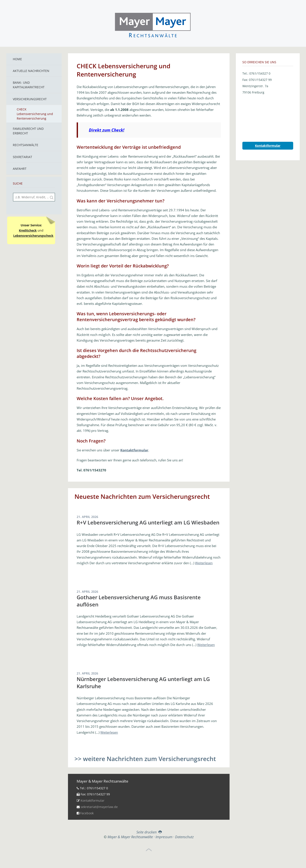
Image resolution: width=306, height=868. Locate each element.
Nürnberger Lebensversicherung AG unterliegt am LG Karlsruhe (143, 682)
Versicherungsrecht (30, 99)
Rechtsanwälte (26, 145)
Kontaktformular (93, 800)
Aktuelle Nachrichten (31, 71)
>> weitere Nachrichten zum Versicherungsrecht (145, 759)
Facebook (87, 813)
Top (149, 850)
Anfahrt (20, 169)
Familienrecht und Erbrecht (28, 131)
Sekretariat (22, 157)
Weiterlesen (204, 563)
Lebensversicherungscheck (33, 236)
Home (17, 59)
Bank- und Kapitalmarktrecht (29, 85)
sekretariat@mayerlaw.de (99, 807)
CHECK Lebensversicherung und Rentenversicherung (35, 114)
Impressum (164, 837)
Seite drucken (149, 832)
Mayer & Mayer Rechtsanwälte (153, 24)
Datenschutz (184, 837)
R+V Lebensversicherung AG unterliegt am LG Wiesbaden (148, 522)
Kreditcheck (28, 230)
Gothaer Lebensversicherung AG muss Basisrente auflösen (139, 601)
